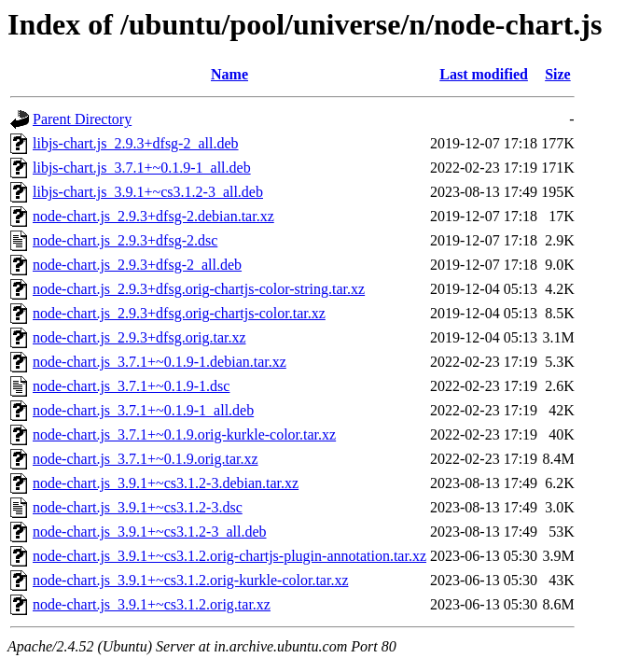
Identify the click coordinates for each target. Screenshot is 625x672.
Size (558, 74)
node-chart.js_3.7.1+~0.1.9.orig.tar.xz (146, 459)
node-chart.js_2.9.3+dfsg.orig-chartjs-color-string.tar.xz (199, 289)
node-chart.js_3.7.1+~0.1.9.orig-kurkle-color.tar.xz (184, 434)
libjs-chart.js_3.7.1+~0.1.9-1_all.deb (142, 168)
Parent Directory (82, 119)
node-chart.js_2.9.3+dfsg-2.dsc (125, 240)
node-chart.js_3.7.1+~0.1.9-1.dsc (131, 386)
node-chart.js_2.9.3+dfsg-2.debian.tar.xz (153, 216)
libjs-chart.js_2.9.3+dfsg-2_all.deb (136, 143)
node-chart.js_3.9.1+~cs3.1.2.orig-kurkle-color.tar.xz (190, 580)
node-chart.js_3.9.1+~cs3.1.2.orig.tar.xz (152, 604)
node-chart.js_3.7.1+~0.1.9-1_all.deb (143, 410)
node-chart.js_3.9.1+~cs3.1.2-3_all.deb (150, 532)
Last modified (484, 74)
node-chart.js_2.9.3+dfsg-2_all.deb (137, 265)
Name (229, 74)
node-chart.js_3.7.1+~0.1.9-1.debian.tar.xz (160, 362)
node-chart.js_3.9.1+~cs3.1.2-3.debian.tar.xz (166, 483)
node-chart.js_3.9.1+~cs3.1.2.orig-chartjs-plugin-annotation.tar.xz (229, 556)
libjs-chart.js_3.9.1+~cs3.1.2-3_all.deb (148, 192)
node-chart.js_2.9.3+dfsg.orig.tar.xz (139, 337)
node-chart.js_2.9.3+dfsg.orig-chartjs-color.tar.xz (179, 313)
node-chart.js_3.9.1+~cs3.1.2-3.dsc (138, 507)
